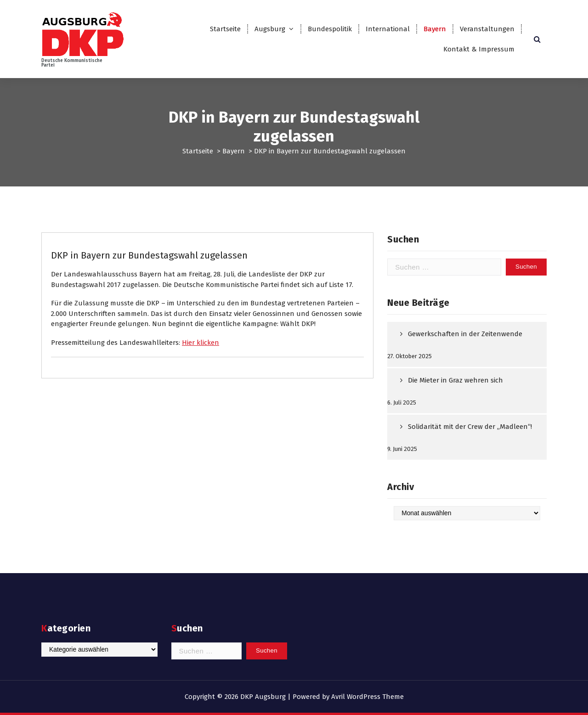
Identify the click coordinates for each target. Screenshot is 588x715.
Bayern (435, 29)
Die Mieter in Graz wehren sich (455, 380)
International (388, 29)
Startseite (225, 29)
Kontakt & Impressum (479, 49)
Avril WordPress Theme (367, 697)
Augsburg (270, 29)
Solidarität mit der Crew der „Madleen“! (470, 427)
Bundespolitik (330, 29)
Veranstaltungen (487, 29)
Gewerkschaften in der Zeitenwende (465, 334)
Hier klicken (201, 343)
